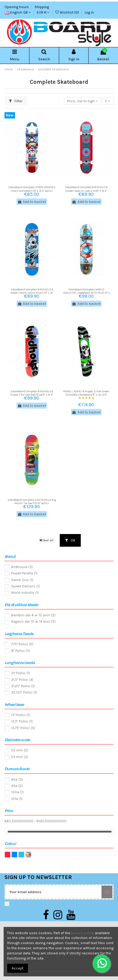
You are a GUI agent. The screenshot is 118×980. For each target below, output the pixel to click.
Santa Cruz (22, 580)
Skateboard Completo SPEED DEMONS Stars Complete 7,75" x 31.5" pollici (32, 189)
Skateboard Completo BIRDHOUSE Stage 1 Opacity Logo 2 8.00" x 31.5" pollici (86, 191)
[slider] (7, 831)
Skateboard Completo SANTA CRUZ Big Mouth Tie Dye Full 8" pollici (32, 501)
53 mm (20, 757)
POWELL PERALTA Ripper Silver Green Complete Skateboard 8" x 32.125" (86, 393)
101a (17, 799)
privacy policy (83, 933)
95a (17, 780)
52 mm (20, 750)
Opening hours (17, 7)
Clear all (46, 540)
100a (17, 792)
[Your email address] (54, 892)
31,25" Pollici (23, 686)
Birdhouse (22, 567)
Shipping (42, 7)
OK (70, 540)
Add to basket (32, 202)
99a (17, 786)
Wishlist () (68, 12)
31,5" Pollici (22, 680)
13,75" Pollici (23, 728)
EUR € (43, 12)
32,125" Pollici (24, 692)
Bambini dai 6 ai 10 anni (33, 615)
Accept (18, 968)
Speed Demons (26, 586)
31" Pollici (21, 673)
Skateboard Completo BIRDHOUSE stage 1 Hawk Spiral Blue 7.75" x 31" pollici (32, 293)
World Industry (25, 593)
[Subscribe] (107, 892)
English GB (18, 12)
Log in (89, 12)
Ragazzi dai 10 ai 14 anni (33, 622)
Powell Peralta (24, 573)
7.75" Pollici (22, 644)
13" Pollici (21, 715)
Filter (16, 101)
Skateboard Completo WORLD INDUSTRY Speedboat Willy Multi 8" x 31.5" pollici (86, 293)
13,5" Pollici (22, 721)
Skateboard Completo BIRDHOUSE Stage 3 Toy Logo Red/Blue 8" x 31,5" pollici (32, 395)
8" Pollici (21, 651)
